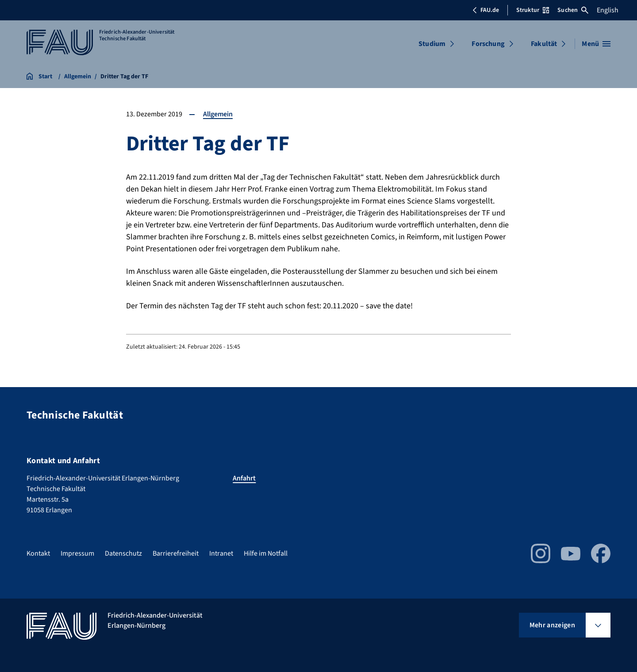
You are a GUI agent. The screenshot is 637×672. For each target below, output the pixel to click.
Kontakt (38, 553)
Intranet (221, 553)
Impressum (77, 553)
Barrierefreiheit (176, 553)
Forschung (488, 44)
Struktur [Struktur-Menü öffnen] (533, 10)
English (608, 10)
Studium (432, 44)
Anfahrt (244, 478)
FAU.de (486, 10)
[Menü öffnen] (596, 44)
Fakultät (544, 44)
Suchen (573, 10)
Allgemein (218, 114)
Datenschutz (123, 553)
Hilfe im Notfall (266, 553)
